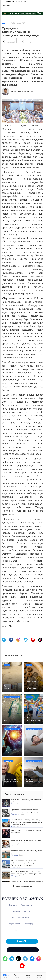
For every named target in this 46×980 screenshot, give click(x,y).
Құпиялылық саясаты (21, 911)
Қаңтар (17, 976)
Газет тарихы (27, 905)
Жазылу (22, 941)
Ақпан (28, 976)
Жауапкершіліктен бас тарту (21, 924)
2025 (6, 976)
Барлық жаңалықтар (23, 886)
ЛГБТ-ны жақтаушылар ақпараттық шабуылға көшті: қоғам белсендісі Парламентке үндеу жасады (24, 863)
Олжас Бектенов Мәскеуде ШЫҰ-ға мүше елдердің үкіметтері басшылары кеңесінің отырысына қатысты (27, 822)
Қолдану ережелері (21, 917)
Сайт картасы (21, 930)
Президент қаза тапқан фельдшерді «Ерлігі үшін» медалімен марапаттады (25, 811)
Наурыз (39, 976)
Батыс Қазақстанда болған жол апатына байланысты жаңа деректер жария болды (27, 873)
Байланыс (23, 950)
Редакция (13, 905)
